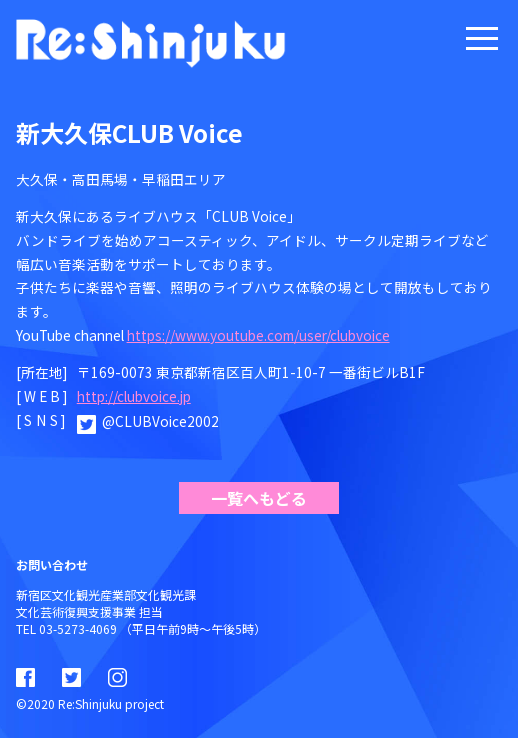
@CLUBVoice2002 (160, 421)
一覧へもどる (259, 498)
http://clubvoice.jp (134, 396)
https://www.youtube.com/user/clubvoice (258, 335)
